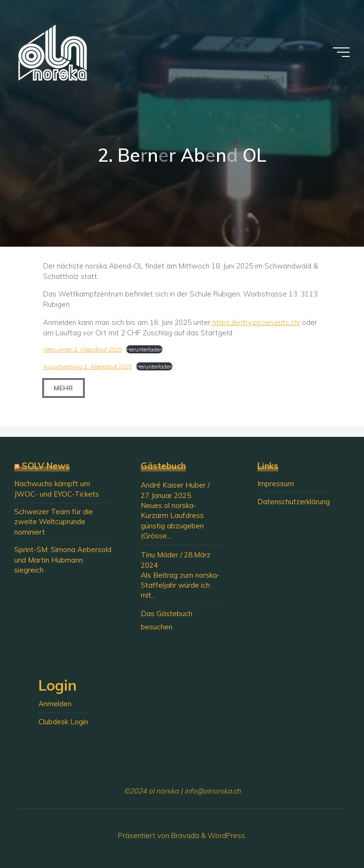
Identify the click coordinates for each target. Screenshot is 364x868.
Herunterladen (144, 349)
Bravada (184, 836)
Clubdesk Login (63, 722)
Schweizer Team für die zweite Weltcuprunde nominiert (54, 522)
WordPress (226, 836)
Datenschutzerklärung (294, 502)
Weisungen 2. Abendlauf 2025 (82, 349)
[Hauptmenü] (341, 52)
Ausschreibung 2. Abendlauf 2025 (87, 366)
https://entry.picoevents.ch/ (255, 322)
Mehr (64, 388)
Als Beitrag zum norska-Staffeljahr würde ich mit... (180, 585)
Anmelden (55, 704)
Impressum (276, 484)
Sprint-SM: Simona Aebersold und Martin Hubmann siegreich (63, 560)
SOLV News (46, 466)
